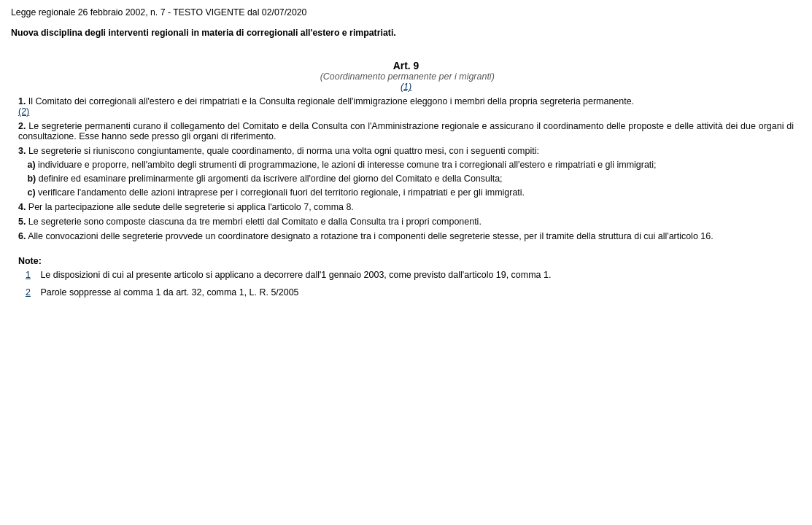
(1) (406, 87)
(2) (24, 112)
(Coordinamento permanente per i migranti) (406, 77)
